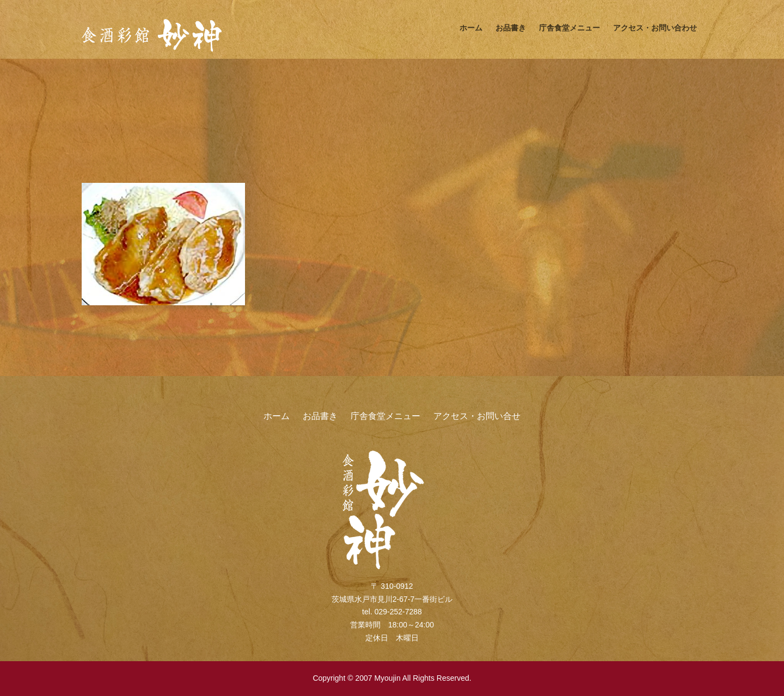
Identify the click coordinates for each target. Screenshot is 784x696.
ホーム (471, 28)
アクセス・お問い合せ (477, 416)
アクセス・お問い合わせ (655, 28)
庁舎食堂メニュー (569, 28)
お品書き (511, 28)
